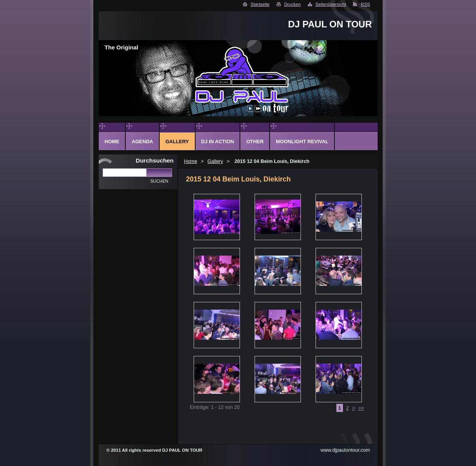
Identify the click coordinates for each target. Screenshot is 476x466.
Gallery (215, 161)
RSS (365, 4)
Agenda (142, 141)
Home (191, 161)
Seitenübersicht (331, 4)
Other (255, 141)
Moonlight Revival (302, 141)
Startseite (260, 4)
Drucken (293, 4)
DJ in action (218, 141)
